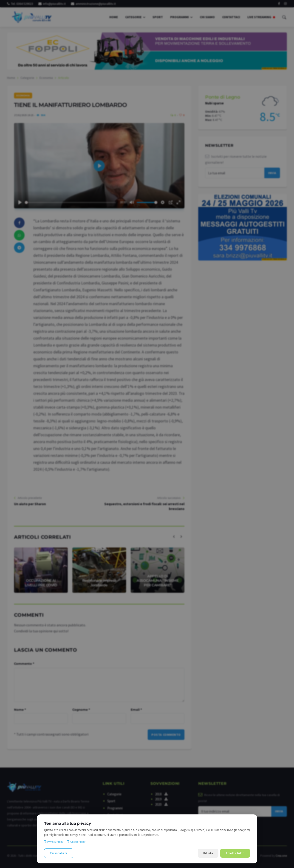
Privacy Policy (54, 842)
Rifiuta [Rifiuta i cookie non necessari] (208, 853)
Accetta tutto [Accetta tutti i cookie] (235, 853)
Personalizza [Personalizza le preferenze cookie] (59, 853)
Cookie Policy (76, 842)
